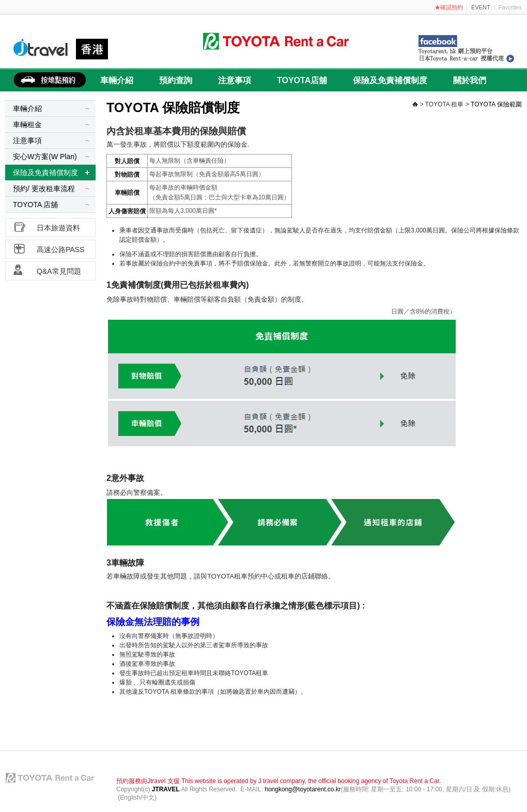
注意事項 (235, 80)
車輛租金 (27, 124)
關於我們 (470, 80)
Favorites (510, 7)
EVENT (481, 7)
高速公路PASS (60, 249)
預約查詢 (176, 80)
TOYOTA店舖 (302, 80)
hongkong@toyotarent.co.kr (303, 789)
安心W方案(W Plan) (45, 157)
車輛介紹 (117, 80)
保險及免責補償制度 (390, 80)
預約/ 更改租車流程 (44, 189)
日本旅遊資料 (58, 228)
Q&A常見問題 (59, 271)
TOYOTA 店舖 (35, 205)
